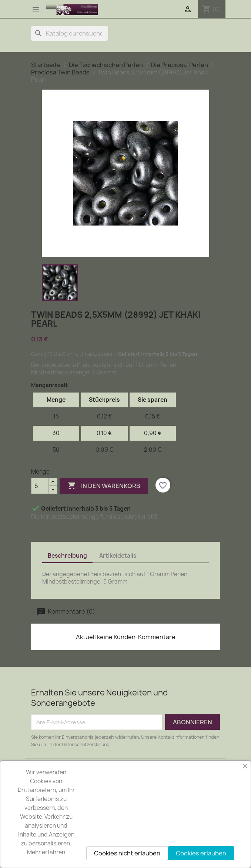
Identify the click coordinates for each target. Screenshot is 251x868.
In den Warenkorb (104, 486)
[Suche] (70, 33)
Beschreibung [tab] (67, 556)
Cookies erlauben (201, 853)
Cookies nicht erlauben (127, 853)
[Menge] (40, 486)
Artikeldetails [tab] (118, 556)
